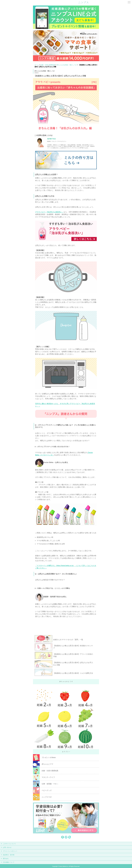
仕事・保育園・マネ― (50, 784)
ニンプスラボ (47, 797)
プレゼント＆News (49, 757)
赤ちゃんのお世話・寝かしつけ (67, 65)
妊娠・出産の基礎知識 (48, 65)
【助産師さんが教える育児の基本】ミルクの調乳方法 (73, 673)
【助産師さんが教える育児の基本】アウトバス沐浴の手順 (73, 655)
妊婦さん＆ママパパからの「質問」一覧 (68, 640)
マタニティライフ (48, 777)
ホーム (37, 65)
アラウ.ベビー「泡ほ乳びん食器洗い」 (49, 212)
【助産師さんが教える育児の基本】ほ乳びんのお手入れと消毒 (73, 664)
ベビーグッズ (47, 790)
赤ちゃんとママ (47, 764)
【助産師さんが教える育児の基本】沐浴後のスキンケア (73, 647)
